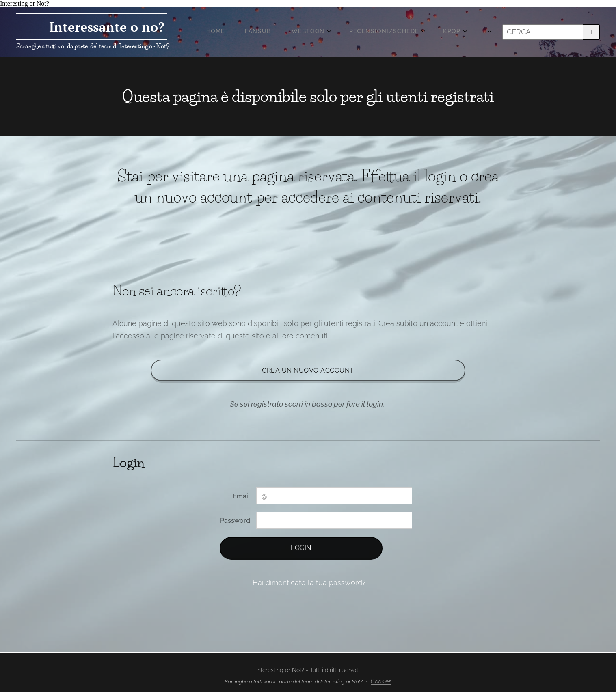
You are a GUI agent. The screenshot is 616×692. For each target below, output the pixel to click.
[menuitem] (336, 32)
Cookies (381, 681)
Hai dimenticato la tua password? (309, 583)
